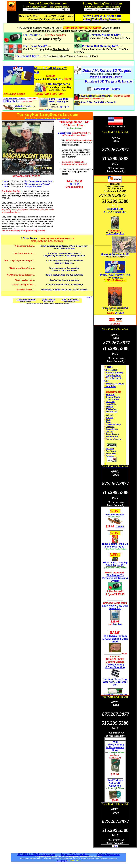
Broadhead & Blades (113, 424)
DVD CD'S (109, 415)
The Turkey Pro (115, 233)
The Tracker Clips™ (27, 56)
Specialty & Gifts (112, 437)
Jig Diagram (118, 277)
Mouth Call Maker (111, 275)
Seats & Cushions (112, 434)
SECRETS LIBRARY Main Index (36, 854)
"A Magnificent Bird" (24, 246)
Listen (5, 181)
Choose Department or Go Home (26, 301)
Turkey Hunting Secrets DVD (115, 308)
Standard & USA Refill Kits (49, 79)
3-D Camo (110, 418)
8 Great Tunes (29, 238)
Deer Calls (110, 432)
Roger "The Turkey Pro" (75, 854)
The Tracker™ (32, 35)
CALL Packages (112, 409)
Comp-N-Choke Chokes (14, 99)
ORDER (74, 184)
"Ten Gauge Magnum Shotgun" (19, 261)
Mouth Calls (110, 402)
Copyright (62, 860)
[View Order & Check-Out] (49, 301)
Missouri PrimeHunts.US (115, 254)
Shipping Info (115, 209)
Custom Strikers (112, 429)
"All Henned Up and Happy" (20, 275)
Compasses (110, 427)
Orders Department (108, 854)
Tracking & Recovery (113, 439)
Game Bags (48, 109)
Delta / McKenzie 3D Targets (107, 70)
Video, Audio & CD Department (70, 301)
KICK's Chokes (12, 101)
